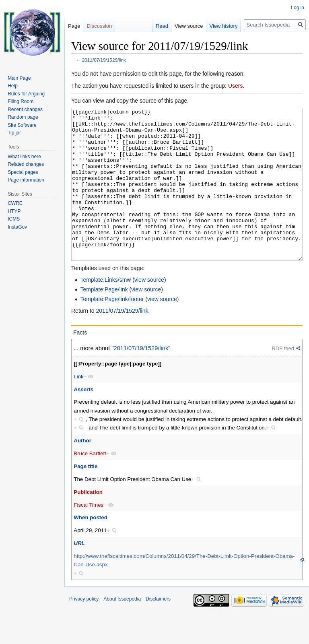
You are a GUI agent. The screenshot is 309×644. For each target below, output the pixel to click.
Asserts (83, 420)
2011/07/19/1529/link (104, 60)
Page (74, 26)
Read (162, 26)
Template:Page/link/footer (112, 329)
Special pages (23, 172)
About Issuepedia (122, 629)
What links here (24, 157)
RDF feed (283, 379)
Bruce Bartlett (90, 484)
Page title (85, 496)
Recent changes (25, 109)
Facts (80, 363)
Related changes (26, 164)
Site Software (22, 125)
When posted (90, 548)
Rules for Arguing (26, 94)
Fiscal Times (89, 535)
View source (189, 26)
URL (79, 573)
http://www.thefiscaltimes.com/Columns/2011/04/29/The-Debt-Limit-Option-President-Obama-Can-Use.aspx (184, 590)
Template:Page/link (104, 320)
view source (149, 310)
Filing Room (21, 101)
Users (236, 86)
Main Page (19, 78)
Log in (298, 8)
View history (224, 26)
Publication (88, 522)
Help (13, 86)
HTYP (14, 211)
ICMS (14, 219)
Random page (23, 117)
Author (82, 471)
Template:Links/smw (105, 310)
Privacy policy (84, 629)
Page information (26, 180)
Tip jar (14, 133)
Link (78, 407)
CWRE (15, 203)
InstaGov (17, 227)
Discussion (99, 26)
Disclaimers (158, 629)
